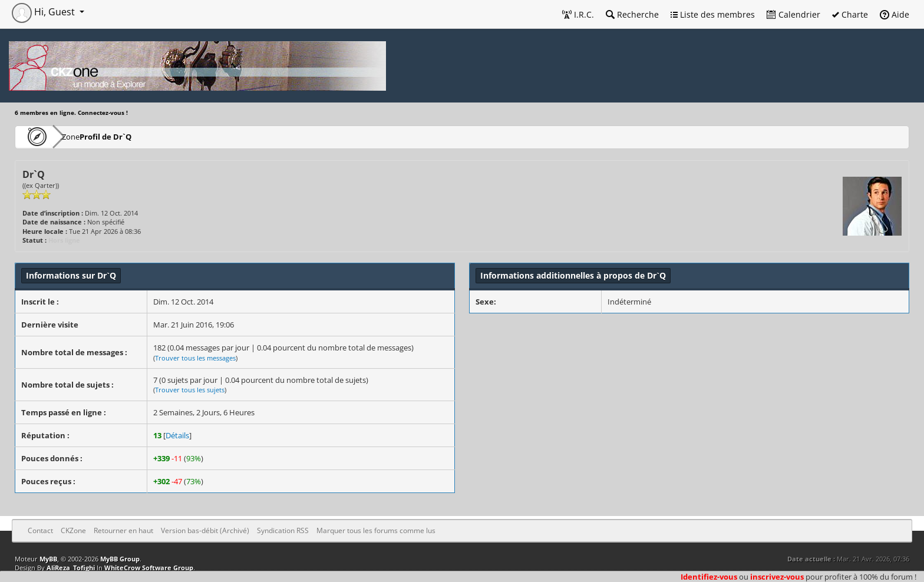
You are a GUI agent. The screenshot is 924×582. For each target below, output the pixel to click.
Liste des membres (713, 14)
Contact (40, 530)
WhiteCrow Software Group (149, 568)
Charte (850, 14)
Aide (895, 14)
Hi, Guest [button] (44, 12)
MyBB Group (120, 559)
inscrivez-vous (777, 577)
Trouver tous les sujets (190, 390)
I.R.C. (578, 14)
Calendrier (793, 14)
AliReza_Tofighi (71, 568)
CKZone (83, 136)
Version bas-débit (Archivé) (205, 530)
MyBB (48, 559)
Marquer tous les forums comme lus (376, 530)
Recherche (632, 14)
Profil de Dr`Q (141, 136)
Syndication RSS (283, 530)
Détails (177, 435)
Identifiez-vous (709, 577)
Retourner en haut (123, 530)
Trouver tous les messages (195, 358)
